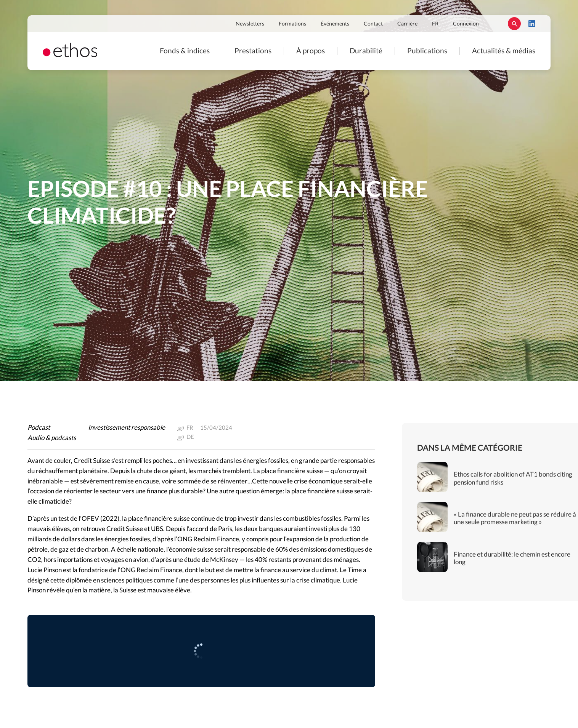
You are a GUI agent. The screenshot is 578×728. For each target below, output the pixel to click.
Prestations (253, 51)
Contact (373, 24)
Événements (335, 24)
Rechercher (514, 24)
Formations (292, 24)
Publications (427, 51)
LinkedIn (532, 24)
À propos (311, 51)
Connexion (466, 24)
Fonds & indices (185, 51)
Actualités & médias (504, 51)
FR (435, 24)
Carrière (407, 24)
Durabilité (366, 51)
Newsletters (250, 24)
